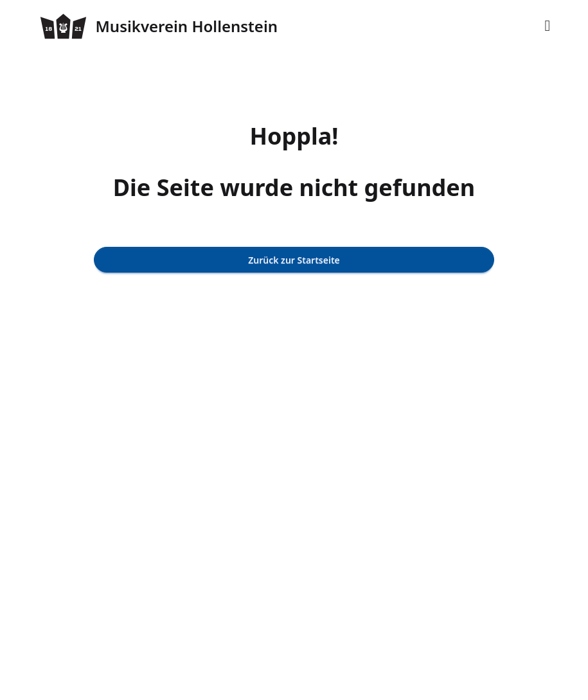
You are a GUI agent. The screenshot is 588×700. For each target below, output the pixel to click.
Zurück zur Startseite (294, 260)
